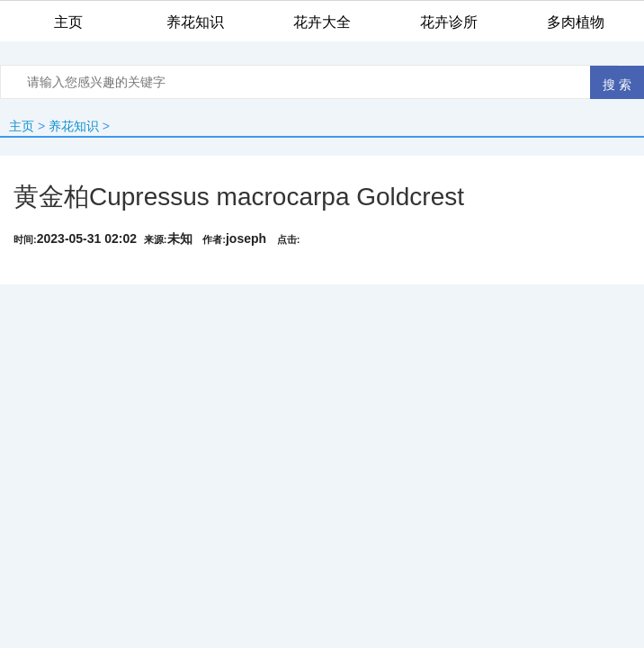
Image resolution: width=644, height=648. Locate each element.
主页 (22, 126)
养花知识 (74, 126)
